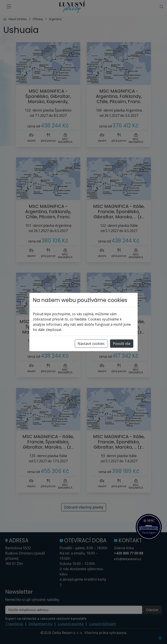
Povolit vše (122, 344)
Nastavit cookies (91, 344)
